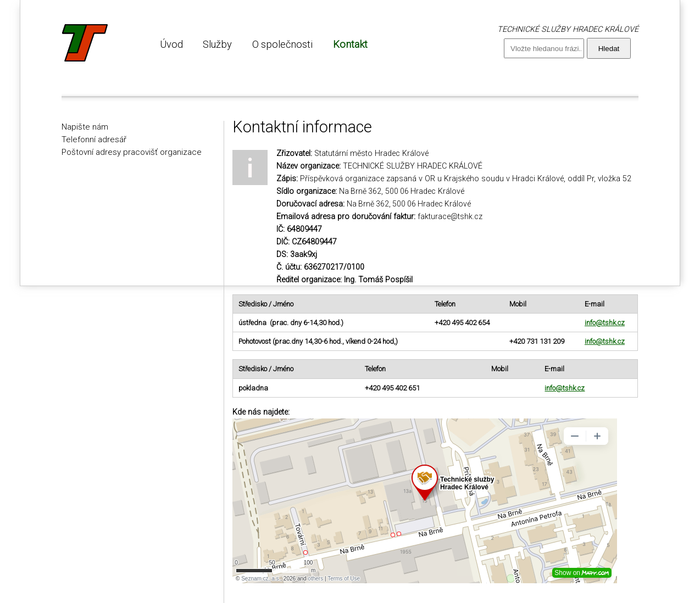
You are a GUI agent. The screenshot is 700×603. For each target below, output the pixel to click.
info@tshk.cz (605, 323)
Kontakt (350, 44)
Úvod (171, 44)
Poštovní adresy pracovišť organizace (132, 152)
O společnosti (282, 44)
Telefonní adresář (94, 139)
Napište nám (85, 127)
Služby (217, 44)
